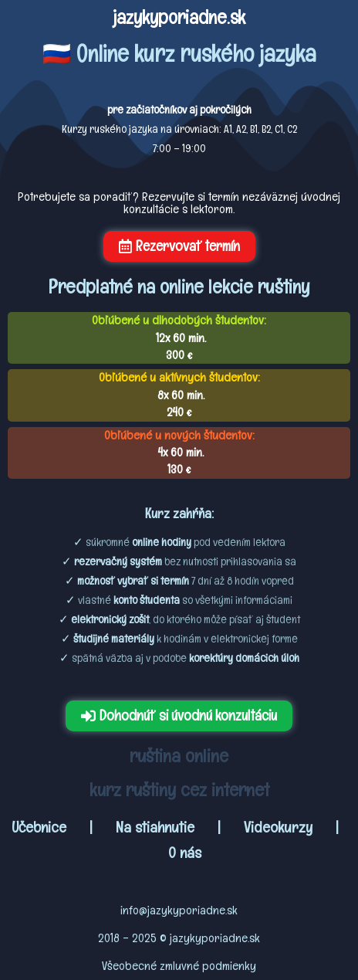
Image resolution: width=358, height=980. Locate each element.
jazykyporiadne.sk (179, 17)
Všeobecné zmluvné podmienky (179, 966)
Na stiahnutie (155, 827)
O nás (185, 853)
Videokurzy (278, 827)
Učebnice (41, 827)
